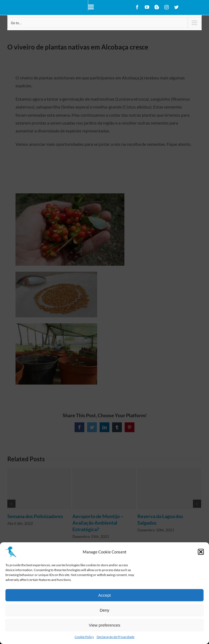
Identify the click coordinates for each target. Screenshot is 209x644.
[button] (201, 552)
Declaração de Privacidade (116, 637)
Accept (104, 595)
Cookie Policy (84, 637)
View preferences (104, 625)
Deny (104, 610)
